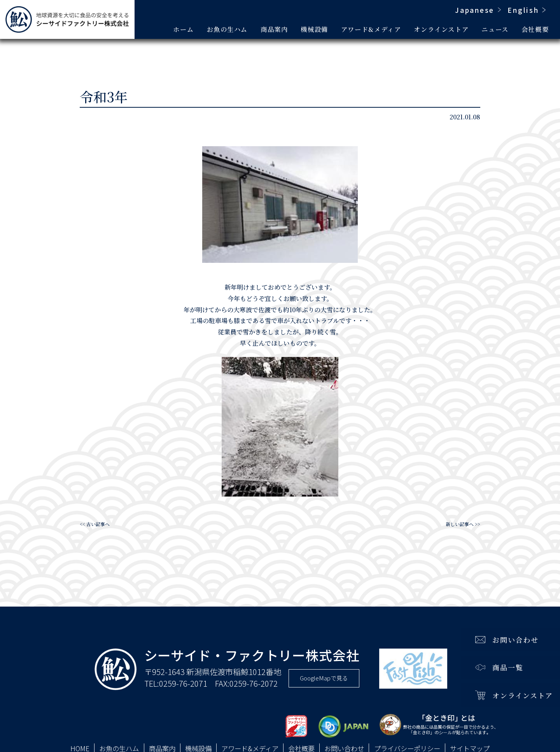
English (523, 10)
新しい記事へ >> (463, 524)
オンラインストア (441, 29)
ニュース (495, 29)
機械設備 (314, 29)
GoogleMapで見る (324, 678)
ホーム (183, 29)
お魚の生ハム (227, 29)
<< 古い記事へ (95, 524)
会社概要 (535, 29)
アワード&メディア (371, 29)
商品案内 (274, 29)
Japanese (475, 10)
